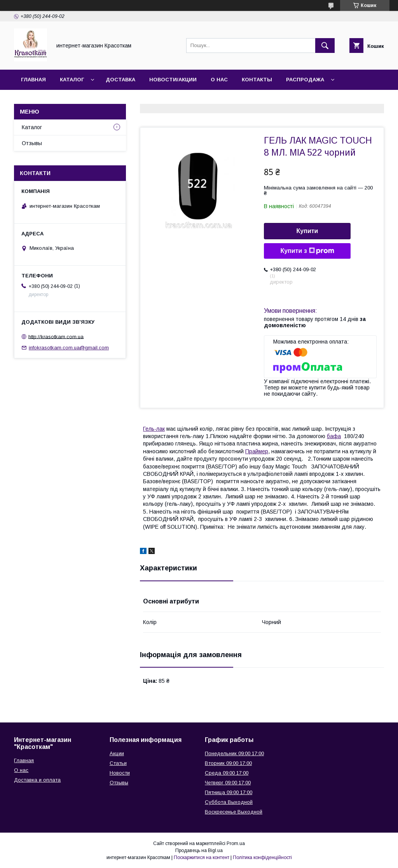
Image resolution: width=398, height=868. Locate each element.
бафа (334, 436)
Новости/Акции (173, 80)
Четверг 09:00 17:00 (228, 783)
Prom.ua (236, 843)
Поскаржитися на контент (202, 857)
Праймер (257, 451)
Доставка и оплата (37, 780)
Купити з (307, 251)
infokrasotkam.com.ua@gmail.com (69, 348)
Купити (307, 231)
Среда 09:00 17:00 (227, 773)
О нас (219, 80)
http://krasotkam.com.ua (56, 336)
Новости (120, 773)
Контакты (257, 80)
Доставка (120, 80)
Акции (117, 753)
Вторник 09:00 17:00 (228, 763)
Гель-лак (154, 429)
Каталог (72, 80)
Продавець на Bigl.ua (199, 850)
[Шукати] (325, 46)
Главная (33, 80)
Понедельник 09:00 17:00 (234, 753)
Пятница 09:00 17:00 (229, 792)
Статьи (118, 763)
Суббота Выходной (229, 802)
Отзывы (32, 143)
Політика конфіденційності (262, 857)
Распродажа (305, 80)
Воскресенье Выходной (234, 812)
